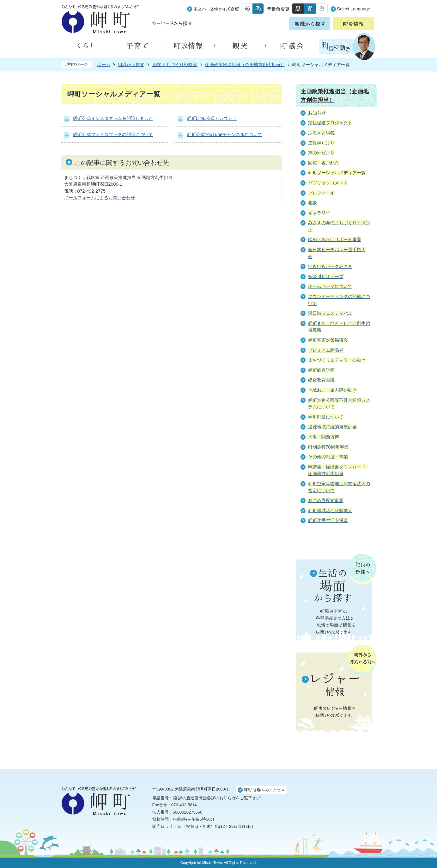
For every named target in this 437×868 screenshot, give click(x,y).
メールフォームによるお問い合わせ (100, 198)
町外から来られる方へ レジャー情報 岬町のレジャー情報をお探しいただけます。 (336, 689)
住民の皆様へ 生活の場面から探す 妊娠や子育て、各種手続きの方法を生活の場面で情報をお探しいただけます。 (336, 597)
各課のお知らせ (221, 798)
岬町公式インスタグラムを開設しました (113, 118)
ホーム (104, 65)
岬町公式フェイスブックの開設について (113, 134)
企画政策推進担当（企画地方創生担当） (245, 65)
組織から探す (131, 65)
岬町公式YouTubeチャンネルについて (225, 134)
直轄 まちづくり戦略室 (175, 65)
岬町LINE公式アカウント (212, 118)
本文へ (200, 9)
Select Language (354, 9)
